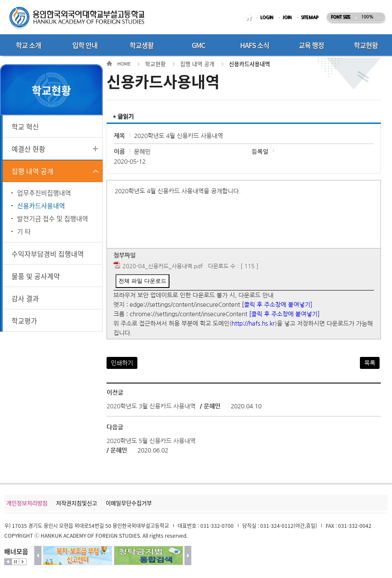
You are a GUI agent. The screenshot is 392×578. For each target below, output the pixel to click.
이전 (38, 556)
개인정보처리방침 (27, 503)
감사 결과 (25, 298)
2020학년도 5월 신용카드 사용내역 (151, 441)
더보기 (8, 562)
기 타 (24, 231)
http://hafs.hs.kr (253, 323)
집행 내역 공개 (33, 171)
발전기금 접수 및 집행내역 (53, 219)
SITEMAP (310, 17)
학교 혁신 (25, 126)
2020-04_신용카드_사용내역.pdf (163, 266)
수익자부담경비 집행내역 (48, 254)
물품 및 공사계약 (36, 276)
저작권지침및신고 (77, 503)
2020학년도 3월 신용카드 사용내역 (151, 406)
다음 (188, 556)
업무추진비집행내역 (44, 193)
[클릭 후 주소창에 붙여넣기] (277, 305)
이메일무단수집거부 (129, 503)
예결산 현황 (28, 149)
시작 (23, 562)
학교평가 (24, 320)
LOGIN (267, 17)
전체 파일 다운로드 (142, 281)
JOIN (287, 17)
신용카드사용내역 (41, 206)
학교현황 (155, 64)
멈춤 (15, 562)
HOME (250, 17)
